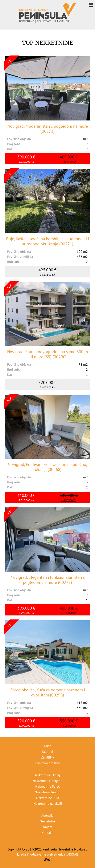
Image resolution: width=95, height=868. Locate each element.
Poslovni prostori (47, 763)
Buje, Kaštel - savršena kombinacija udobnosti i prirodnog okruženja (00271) (47, 241)
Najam (47, 827)
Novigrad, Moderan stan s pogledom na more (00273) (48, 129)
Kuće (47, 746)
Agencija (47, 815)
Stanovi (47, 752)
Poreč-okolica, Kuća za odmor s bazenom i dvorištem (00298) (48, 692)
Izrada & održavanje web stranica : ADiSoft (47, 854)
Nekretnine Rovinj (47, 792)
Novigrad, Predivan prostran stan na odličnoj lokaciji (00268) (47, 467)
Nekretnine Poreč (47, 786)
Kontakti (48, 833)
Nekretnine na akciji (48, 803)
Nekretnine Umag (48, 775)
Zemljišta (47, 757)
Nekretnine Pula (48, 798)
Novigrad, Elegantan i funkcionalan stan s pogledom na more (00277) (48, 580)
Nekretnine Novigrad (47, 781)
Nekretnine (48, 821)
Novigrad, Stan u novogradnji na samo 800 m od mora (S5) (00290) (47, 354)
